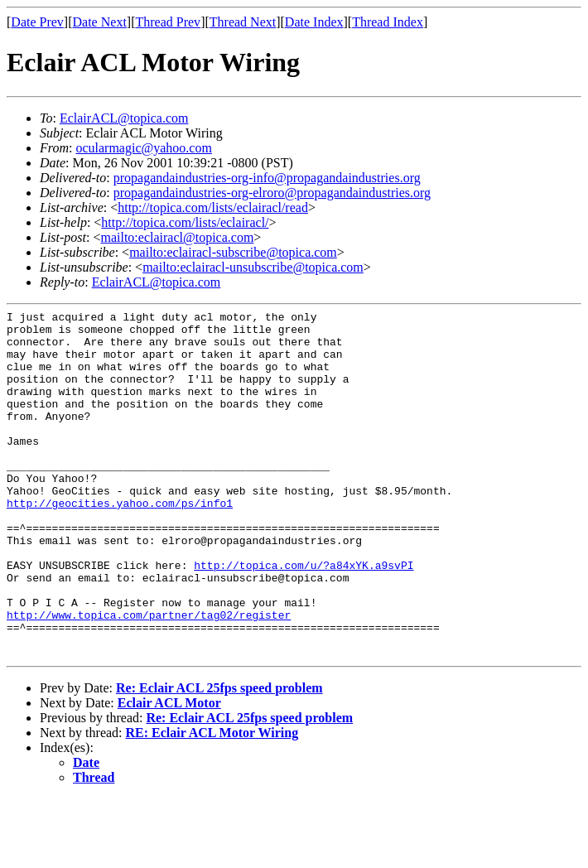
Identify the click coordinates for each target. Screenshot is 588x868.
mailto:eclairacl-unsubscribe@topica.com (253, 267)
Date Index (314, 22)
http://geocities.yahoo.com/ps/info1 (120, 542)
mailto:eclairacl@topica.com (177, 237)
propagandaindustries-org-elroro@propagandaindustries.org (272, 193)
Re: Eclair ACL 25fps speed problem (219, 757)
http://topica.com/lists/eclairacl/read (213, 207)
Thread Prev (168, 22)
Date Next (100, 22)
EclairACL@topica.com (124, 118)
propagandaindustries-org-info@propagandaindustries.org (267, 178)
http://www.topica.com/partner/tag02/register (149, 677)
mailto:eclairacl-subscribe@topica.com (233, 252)
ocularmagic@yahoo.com (143, 148)
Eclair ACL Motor (169, 772)
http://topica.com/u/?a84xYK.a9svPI (304, 617)
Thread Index (388, 22)
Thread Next (243, 22)
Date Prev (37, 22)
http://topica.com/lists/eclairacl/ (185, 222)
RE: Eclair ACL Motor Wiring (212, 802)
